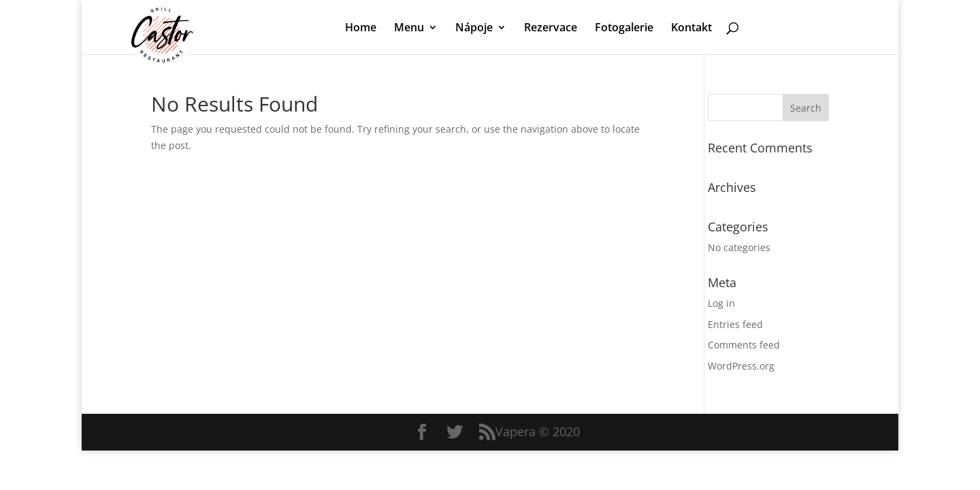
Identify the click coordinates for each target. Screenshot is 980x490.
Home (361, 29)
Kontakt (691, 29)
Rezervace (551, 29)
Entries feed (735, 324)
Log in (721, 303)
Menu (409, 29)
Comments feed (744, 345)
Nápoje (474, 29)
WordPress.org (741, 366)
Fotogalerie (624, 29)
